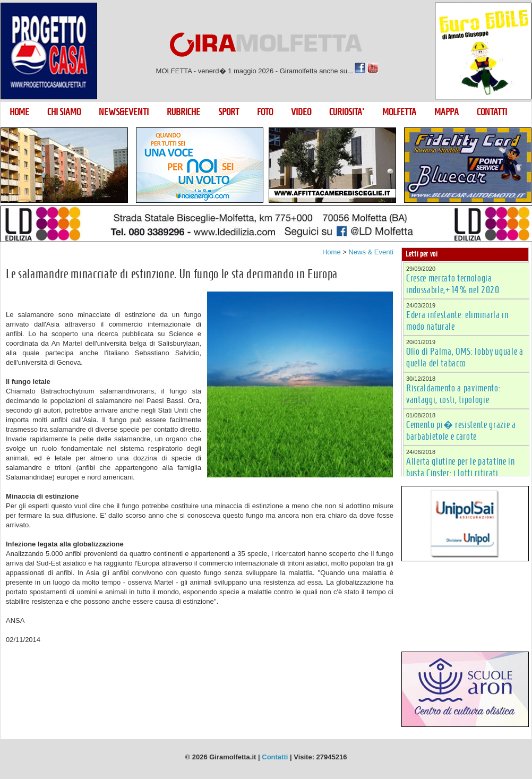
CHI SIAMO (64, 112)
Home (332, 252)
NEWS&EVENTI (124, 112)
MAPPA (447, 112)
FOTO (265, 112)
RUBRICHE (183, 112)
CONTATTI (492, 112)
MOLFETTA (399, 112)
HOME (19, 112)
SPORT (229, 112)
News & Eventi (371, 252)
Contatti (275, 757)
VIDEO (301, 112)
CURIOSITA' (347, 112)
